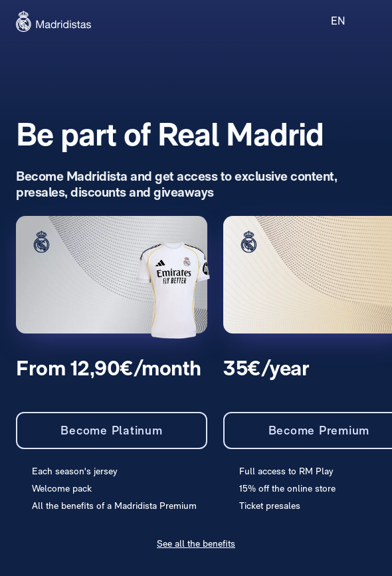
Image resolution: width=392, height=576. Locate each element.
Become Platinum (111, 430)
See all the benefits (196, 543)
